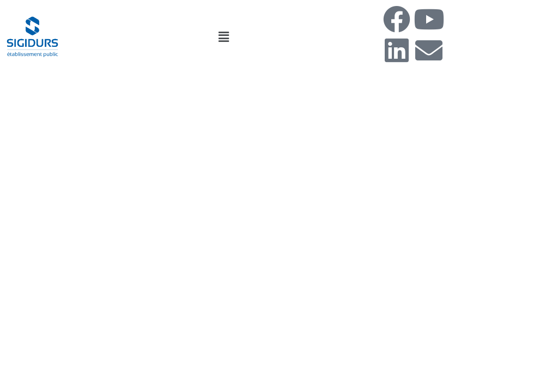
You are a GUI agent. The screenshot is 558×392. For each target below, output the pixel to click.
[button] (223, 36)
